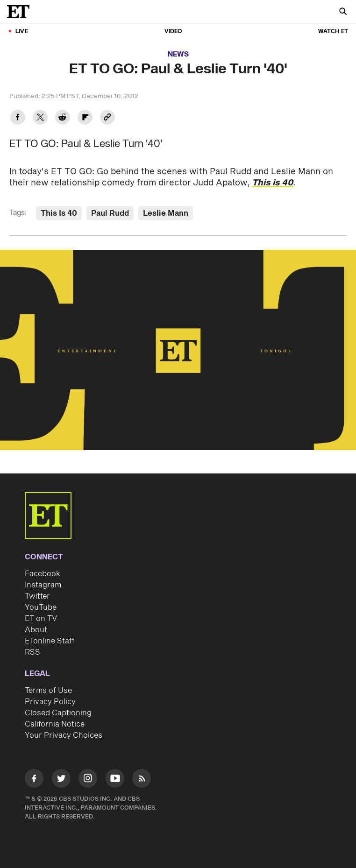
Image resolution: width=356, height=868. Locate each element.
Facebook (43, 574)
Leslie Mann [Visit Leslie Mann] (166, 213)
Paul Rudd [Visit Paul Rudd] (110, 213)
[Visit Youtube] (115, 780)
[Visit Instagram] (88, 780)
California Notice (55, 724)
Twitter (37, 596)
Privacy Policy (50, 702)
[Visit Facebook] (34, 780)
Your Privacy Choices (64, 735)
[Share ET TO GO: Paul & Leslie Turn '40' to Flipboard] (85, 118)
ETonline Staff (50, 641)
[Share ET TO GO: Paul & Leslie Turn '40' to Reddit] (63, 118)
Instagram (43, 585)
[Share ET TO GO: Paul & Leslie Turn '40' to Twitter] (40, 118)
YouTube (41, 607)
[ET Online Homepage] (21, 12)
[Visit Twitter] (61, 780)
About (36, 630)
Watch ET (333, 32)
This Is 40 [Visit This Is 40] (59, 213)
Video (173, 32)
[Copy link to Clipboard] (107, 118)
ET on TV (41, 619)
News (178, 54)
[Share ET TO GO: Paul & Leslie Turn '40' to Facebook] (18, 118)
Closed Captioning (58, 713)
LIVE (22, 32)
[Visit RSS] (142, 780)
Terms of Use (48, 691)
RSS (32, 652)
